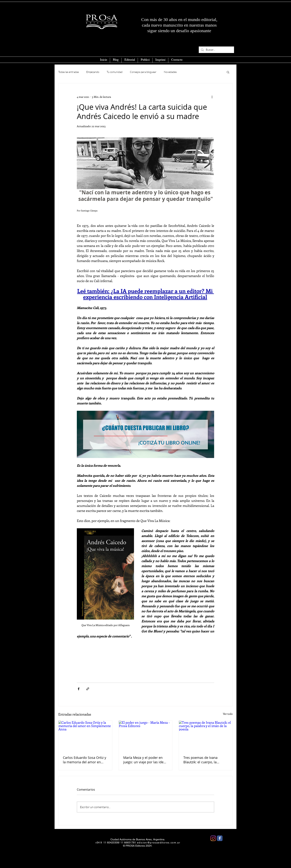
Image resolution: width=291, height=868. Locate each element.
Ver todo (228, 714)
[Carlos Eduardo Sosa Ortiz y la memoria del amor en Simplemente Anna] (85, 736)
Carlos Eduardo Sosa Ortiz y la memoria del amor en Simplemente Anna (85, 760)
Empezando (93, 72)
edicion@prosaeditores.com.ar (159, 843)
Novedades (170, 72)
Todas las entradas (69, 72)
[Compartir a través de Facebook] (79, 689)
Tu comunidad (115, 72)
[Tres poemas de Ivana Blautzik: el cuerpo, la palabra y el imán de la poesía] (206, 736)
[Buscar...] (216, 50)
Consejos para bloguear (143, 72)
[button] (228, 72)
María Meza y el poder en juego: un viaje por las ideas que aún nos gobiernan (145, 760)
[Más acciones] (212, 97)
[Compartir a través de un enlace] (88, 689)
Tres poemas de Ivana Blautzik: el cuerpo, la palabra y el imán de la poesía (201, 760)
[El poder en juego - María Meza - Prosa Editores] (146, 736)
